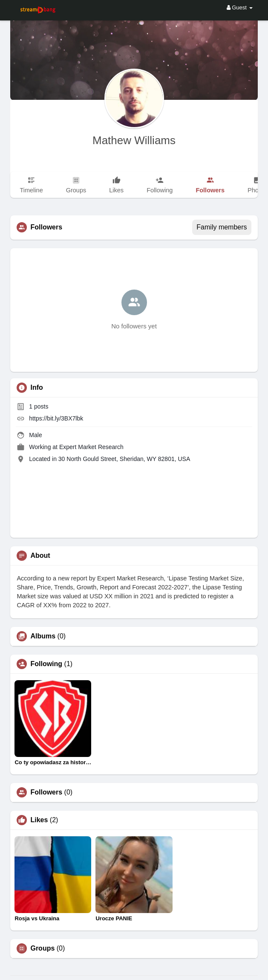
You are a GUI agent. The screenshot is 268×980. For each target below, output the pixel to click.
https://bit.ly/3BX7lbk (56, 418)
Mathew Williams (134, 140)
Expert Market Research (91, 447)
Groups (42, 948)
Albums (43, 636)
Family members (222, 227)
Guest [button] (240, 7)
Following (46, 664)
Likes (39, 820)
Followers (46, 792)
